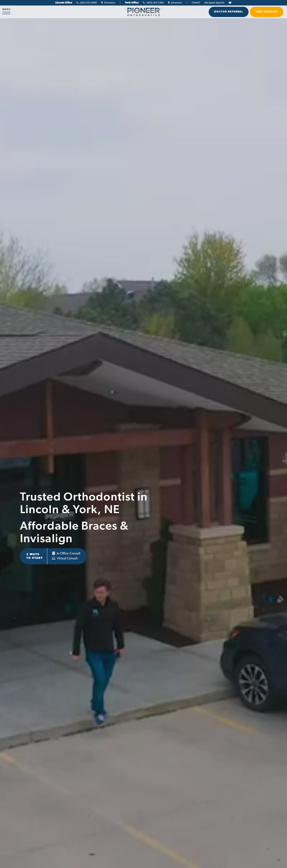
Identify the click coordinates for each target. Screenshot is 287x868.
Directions (108, 3)
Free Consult (267, 12)
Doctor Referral (229, 12)
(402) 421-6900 (87, 3)
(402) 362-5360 (153, 3)
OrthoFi (196, 3)
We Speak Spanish (214, 3)
